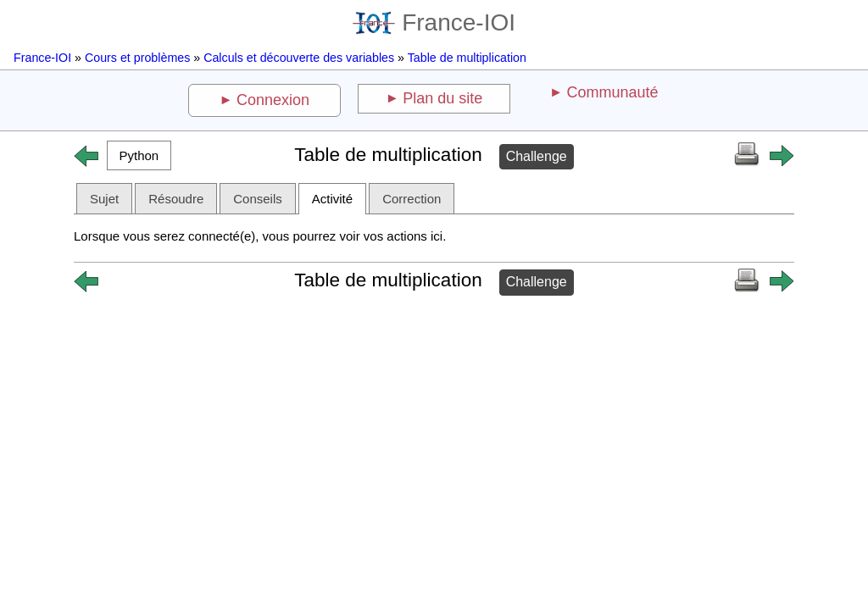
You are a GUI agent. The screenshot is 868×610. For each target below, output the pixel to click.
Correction (412, 199)
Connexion (273, 100)
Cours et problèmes (137, 58)
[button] (139, 155)
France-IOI (434, 22)
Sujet (104, 199)
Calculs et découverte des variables (299, 58)
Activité (332, 199)
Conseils (258, 199)
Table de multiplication (467, 58)
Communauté (612, 92)
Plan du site (442, 98)
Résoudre (176, 199)
